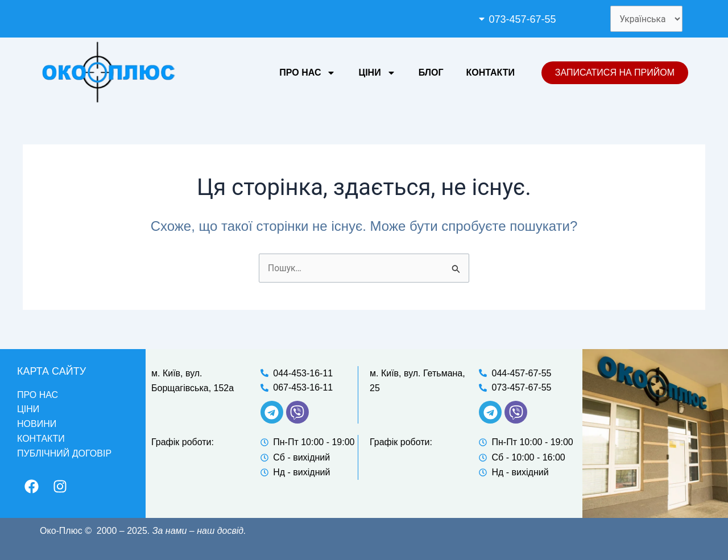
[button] (533, 19)
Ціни (377, 73)
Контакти (490, 73)
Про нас (307, 73)
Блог (431, 73)
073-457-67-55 (521, 19)
